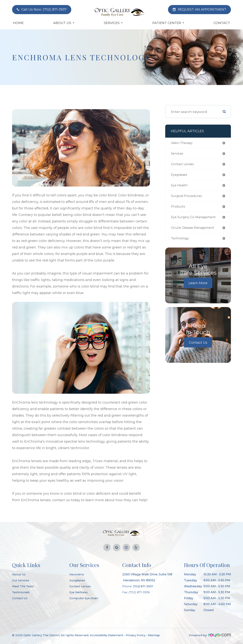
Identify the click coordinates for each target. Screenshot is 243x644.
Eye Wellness (79, 592)
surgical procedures (188, 198)
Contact (222, 23)
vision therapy (183, 143)
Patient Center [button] (168, 23)
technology (181, 241)
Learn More (198, 286)
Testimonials (22, 592)
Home (18, 23)
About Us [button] (64, 23)
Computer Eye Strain (85, 598)
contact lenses (184, 165)
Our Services (21, 580)
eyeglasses (180, 176)
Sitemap (154, 635)
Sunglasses (78, 580)
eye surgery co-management (196, 220)
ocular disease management (195, 231)
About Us (19, 574)
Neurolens (77, 574)
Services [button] (113, 23)
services (178, 154)
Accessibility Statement (107, 635)
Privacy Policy (136, 635)
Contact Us (198, 346)
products (178, 209)
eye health (180, 187)
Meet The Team (24, 586)
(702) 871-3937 (144, 586)
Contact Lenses (81, 586)
